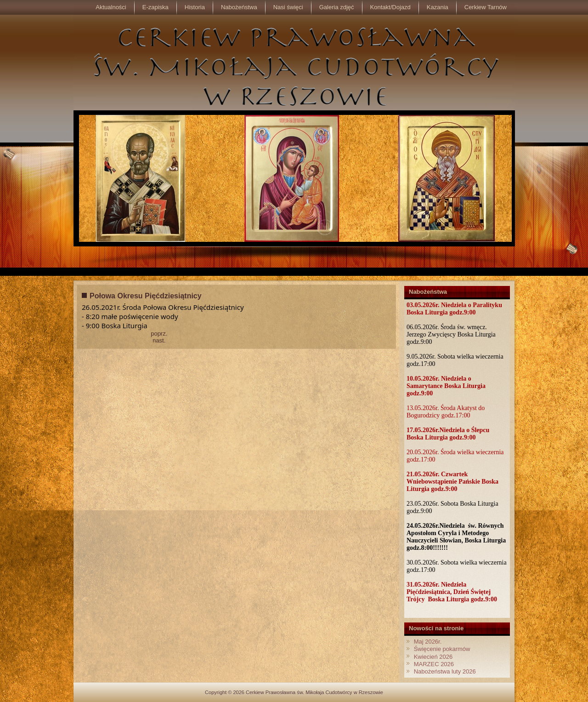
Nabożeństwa (239, 7)
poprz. (159, 334)
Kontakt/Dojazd (390, 7)
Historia (195, 7)
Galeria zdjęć (337, 7)
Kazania (438, 7)
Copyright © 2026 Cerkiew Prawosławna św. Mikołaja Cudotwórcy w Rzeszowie (294, 692)
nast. (159, 340)
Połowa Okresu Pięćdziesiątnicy (146, 296)
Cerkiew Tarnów (486, 7)
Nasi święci (288, 7)
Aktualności (111, 7)
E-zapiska (155, 7)
